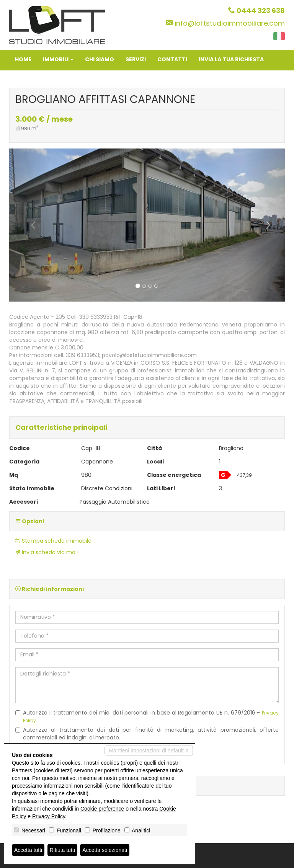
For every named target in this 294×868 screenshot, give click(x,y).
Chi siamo (100, 59)
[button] (30, 225)
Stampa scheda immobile (53, 541)
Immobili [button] (58, 59)
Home (23, 59)
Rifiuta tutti (62, 850)
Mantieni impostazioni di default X (149, 751)
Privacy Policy (49, 816)
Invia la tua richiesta (231, 59)
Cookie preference (102, 809)
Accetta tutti (28, 850)
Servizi (136, 59)
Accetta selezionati (105, 850)
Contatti (172, 59)
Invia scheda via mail (46, 552)
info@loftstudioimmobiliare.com (230, 23)
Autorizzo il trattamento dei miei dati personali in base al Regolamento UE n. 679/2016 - (147, 716)
